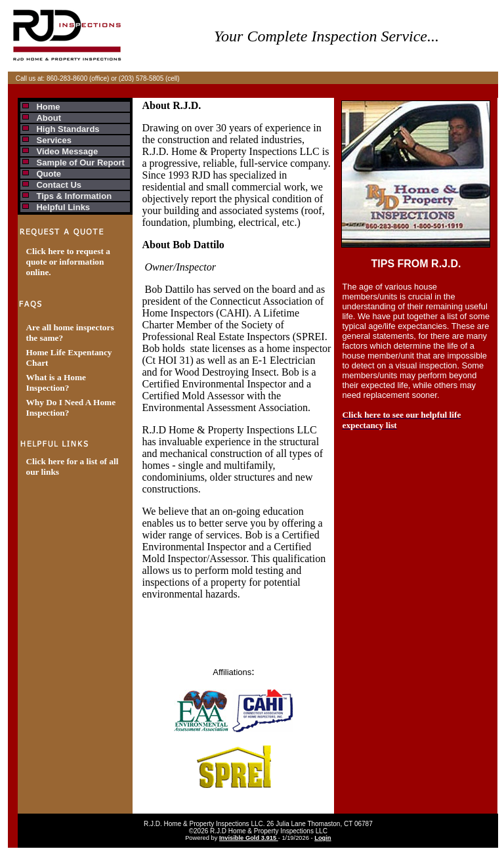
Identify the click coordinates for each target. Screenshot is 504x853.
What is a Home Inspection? (55, 383)
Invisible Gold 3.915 (249, 838)
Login (323, 838)
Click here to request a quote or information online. (68, 262)
